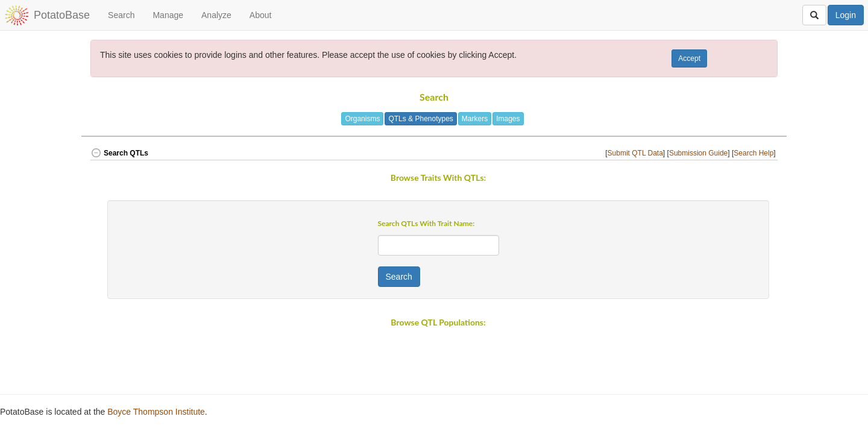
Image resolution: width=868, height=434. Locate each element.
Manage (168, 15)
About (261, 15)
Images (508, 119)
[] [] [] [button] (691, 153)
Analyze (216, 15)
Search (121, 15)
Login (846, 15)
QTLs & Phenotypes (420, 119)
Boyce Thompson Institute (156, 412)
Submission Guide (698, 153)
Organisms (362, 119)
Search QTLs (119, 153)
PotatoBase (62, 15)
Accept (689, 58)
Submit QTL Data (635, 153)
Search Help (753, 153)
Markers (475, 119)
